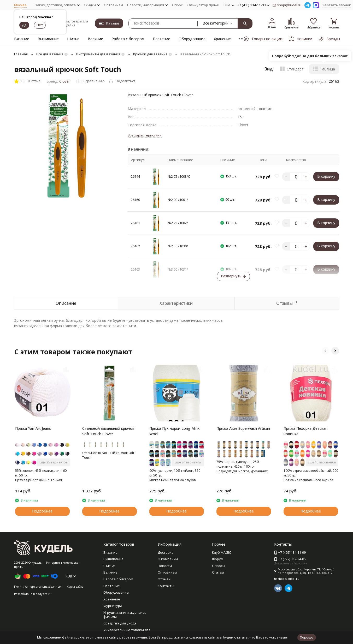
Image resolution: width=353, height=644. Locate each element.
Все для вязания (50, 54)
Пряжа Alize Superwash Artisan (243, 428)
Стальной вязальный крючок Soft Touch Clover (108, 431)
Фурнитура (113, 606)
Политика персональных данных (38, 586)
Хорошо (307, 637)
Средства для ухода (120, 623)
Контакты (166, 586)
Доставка (166, 552)
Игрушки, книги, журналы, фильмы (125, 615)
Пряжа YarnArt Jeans (33, 428)
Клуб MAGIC (222, 552)
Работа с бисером (128, 39)
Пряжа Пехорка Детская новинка (305, 431)
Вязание (22, 39)
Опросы (219, 566)
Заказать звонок (337, 5)
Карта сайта (75, 586)
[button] (325, 351)
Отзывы (164, 579)
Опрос (177, 5)
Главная (21, 54)
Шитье (73, 39)
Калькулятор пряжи (203, 5)
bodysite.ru (43, 594)
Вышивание (48, 39)
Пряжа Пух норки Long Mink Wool (174, 431)
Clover (65, 81)
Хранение (222, 39)
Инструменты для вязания (98, 54)
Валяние (95, 39)
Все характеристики (145, 135)
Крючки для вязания (150, 54)
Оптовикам (113, 5)
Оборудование (192, 39)
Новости (165, 566)
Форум (218, 559)
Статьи (218, 572)
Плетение (161, 39)
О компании (168, 559)
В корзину (326, 176)
